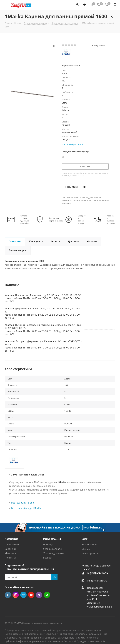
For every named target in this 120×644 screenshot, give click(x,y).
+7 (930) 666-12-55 (97, 573)
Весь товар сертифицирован (57, 220)
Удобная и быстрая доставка (111, 220)
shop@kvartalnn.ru (97, 581)
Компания (11, 539)
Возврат (48, 558)
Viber (39, 595)
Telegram (23, 595)
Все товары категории (23, 503)
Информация (52, 539)
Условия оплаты (52, 549)
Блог (85, 539)
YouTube (31, 595)
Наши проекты (90, 553)
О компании (12, 544)
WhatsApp (47, 595)
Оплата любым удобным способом (25, 220)
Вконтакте (8, 595)
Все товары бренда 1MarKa (26, 508)
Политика (10, 558)
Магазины (11, 553)
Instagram (16, 595)
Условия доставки (53, 553)
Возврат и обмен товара (82, 220)
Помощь (48, 544)
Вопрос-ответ (89, 544)
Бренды (86, 549)
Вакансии (10, 549)
